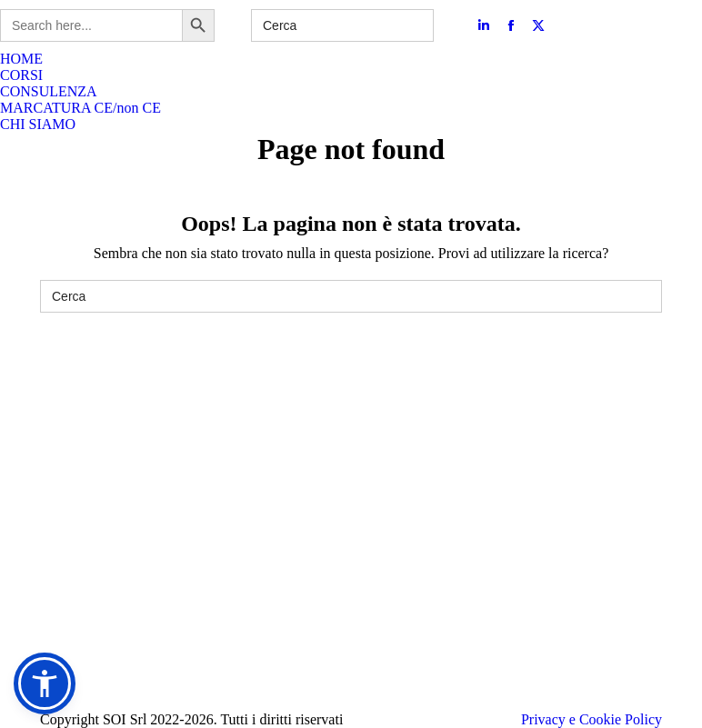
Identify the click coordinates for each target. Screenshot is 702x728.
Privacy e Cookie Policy (592, 719)
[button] (45, 683)
